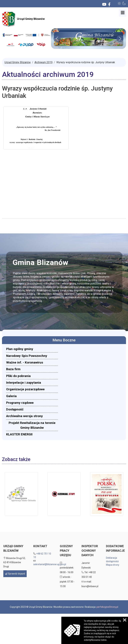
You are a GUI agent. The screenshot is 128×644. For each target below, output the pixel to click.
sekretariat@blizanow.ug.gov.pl (50, 564)
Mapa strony (113, 565)
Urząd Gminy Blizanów (23, 19)
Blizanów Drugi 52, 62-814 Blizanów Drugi (14, 562)
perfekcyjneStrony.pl (107, 607)
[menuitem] (32, 349)
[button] (119, 3)
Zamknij (125, 620)
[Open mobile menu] (123, 13)
